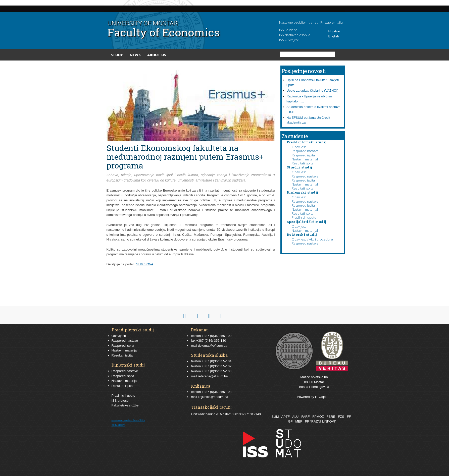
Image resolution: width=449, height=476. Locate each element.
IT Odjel (321, 397)
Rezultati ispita (303, 163)
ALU (295, 417)
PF (307, 421)
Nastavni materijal (305, 159)
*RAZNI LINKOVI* (323, 421)
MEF (299, 421)
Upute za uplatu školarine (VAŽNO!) (312, 91)
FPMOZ (318, 417)
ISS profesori (121, 401)
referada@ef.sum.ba (213, 376)
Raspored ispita (303, 155)
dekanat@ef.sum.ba (213, 346)
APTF (286, 417)
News (135, 55)
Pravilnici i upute (304, 217)
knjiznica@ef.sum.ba (213, 397)
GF (290, 421)
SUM (275, 417)
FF (349, 417)
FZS (341, 417)
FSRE (331, 417)
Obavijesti (299, 147)
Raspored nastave (305, 151)
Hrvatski (334, 31)
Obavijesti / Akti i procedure (312, 239)
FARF (305, 417)
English (334, 36)
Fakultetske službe (125, 405)
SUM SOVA (145, 264)
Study (117, 55)
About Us (157, 55)
